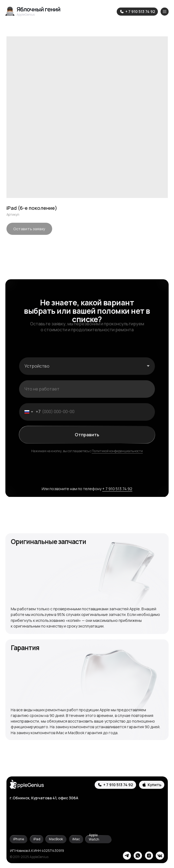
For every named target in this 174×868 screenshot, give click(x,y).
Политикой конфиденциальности (117, 451)
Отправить (87, 435)
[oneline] (87, 389)
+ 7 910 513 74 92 (117, 489)
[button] (152, 785)
